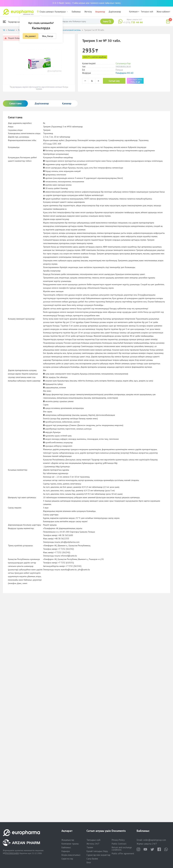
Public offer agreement (123, 853)
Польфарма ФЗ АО (124, 73)
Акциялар (100, 12)
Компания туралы (70, 844)
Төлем (90, 847)
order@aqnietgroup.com (155, 840)
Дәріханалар (115, 12)
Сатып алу (114, 81)
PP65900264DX (12, 853)
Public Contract (119, 844)
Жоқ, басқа (48, 36)
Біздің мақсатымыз (71, 855)
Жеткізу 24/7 (93, 844)
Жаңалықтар (68, 840)
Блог (89, 862)
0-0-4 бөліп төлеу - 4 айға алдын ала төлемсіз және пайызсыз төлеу (87, 3)
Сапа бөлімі (92, 859)
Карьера (66, 851)
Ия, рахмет (30, 36)
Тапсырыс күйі (147, 12)
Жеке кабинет (163, 12)
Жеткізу (88, 12)
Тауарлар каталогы (15, 22)
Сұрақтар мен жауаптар (98, 855)
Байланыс (76, 12)
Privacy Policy (118, 840)
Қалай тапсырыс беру (97, 851)
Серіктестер (67, 859)
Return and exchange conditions (122, 849)
